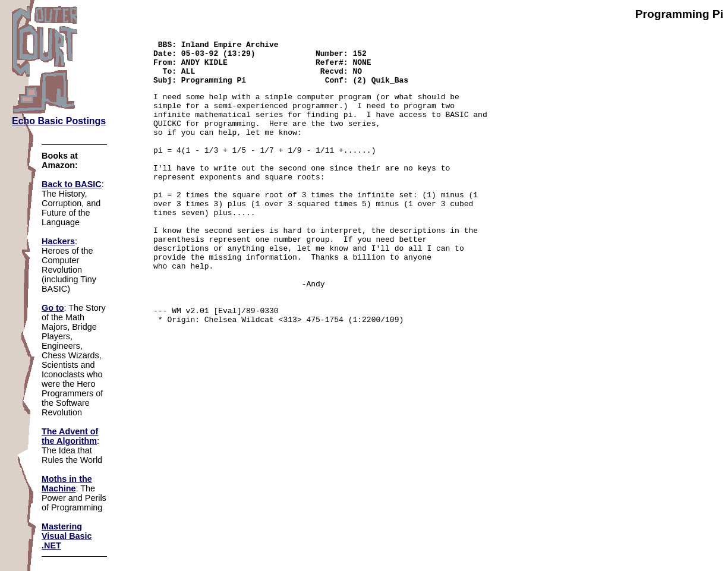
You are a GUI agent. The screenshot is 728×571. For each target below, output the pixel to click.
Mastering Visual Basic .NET (67, 536)
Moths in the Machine (67, 484)
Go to (53, 308)
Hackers (58, 241)
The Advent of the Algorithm (70, 436)
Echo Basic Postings (59, 121)
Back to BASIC (72, 184)
